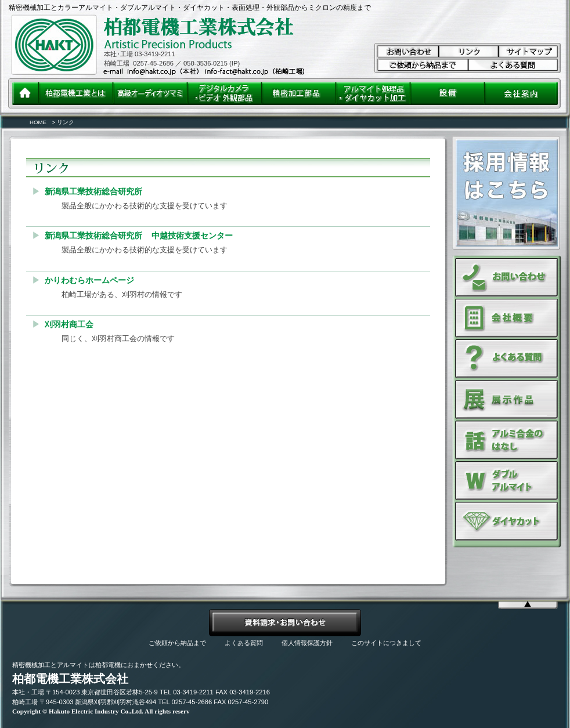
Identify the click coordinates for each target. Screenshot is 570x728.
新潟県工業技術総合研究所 (93, 191)
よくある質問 (244, 643)
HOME (38, 122)
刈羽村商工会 (69, 324)
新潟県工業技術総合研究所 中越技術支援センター (139, 236)
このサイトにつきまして (386, 643)
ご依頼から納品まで (177, 643)
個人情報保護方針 (307, 643)
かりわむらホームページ (89, 280)
